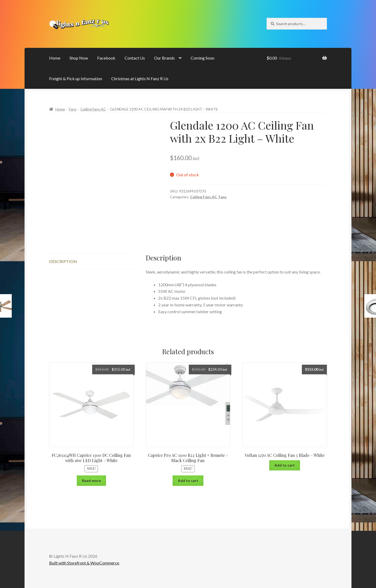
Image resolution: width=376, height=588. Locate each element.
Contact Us (135, 58)
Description (63, 261)
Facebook (106, 58)
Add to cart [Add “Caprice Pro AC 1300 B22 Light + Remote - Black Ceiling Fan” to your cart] (188, 481)
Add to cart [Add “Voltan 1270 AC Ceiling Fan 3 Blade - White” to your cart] (285, 465)
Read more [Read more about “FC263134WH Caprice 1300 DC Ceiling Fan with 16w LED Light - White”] (91, 481)
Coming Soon (202, 58)
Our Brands (164, 58)
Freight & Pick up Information (76, 78)
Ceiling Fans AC (93, 109)
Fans (73, 109)
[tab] (91, 262)
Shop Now (79, 58)
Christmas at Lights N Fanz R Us (140, 78)
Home (55, 58)
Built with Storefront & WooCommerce (84, 563)
